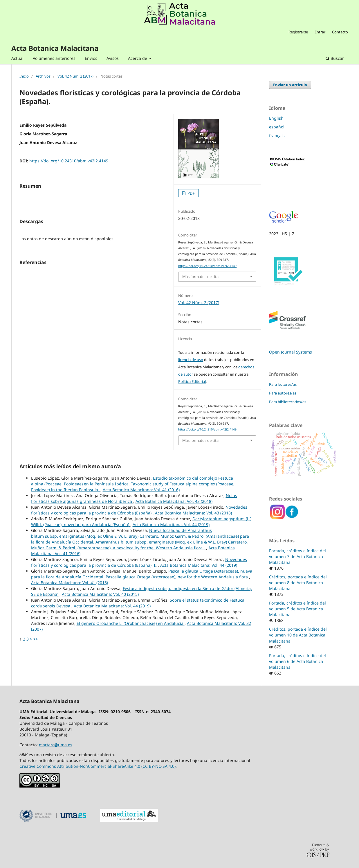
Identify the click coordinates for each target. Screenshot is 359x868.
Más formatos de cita (200, 277)
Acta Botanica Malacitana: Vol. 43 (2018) (174, 501)
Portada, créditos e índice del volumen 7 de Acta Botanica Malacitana (297, 556)
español (277, 127)
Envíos (91, 58)
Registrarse (298, 32)
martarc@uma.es (56, 745)
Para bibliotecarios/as (288, 402)
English (276, 118)
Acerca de (138, 58)
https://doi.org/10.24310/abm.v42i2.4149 (69, 161)
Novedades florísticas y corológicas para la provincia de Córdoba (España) (139, 510)
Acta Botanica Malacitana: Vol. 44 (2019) (171, 524)
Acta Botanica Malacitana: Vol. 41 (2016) (141, 490)
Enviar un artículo (290, 85)
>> (36, 639)
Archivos (43, 76)
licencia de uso (191, 360)
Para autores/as (283, 393)
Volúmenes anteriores (54, 58)
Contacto (340, 32)
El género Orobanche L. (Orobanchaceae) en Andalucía (131, 623)
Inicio (24, 76)
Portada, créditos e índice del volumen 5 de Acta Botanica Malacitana (297, 609)
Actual (17, 58)
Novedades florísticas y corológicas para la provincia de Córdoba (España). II (139, 562)
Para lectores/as (283, 384)
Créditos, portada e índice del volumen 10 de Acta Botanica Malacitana (298, 635)
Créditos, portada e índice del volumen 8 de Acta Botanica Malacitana (298, 583)
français (277, 136)
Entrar (320, 32)
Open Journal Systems (291, 352)
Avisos (113, 58)
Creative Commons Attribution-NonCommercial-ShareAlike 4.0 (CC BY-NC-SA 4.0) (98, 766)
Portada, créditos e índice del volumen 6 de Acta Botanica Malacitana (297, 661)
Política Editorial (192, 381)
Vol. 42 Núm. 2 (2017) (75, 76)
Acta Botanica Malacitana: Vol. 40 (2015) (100, 594)
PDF (191, 193)
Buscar (335, 58)
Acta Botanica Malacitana (55, 48)
